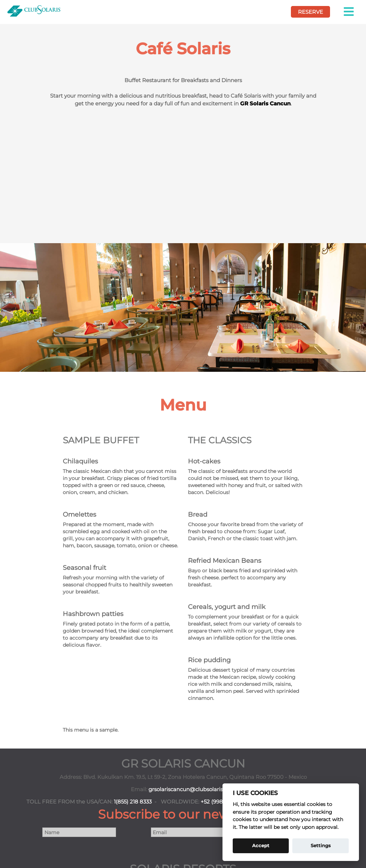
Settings (321, 845)
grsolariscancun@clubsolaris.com (192, 789)
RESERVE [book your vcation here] (310, 12)
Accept (261, 845)
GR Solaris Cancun (265, 103)
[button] (349, 12)
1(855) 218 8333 (133, 802)
